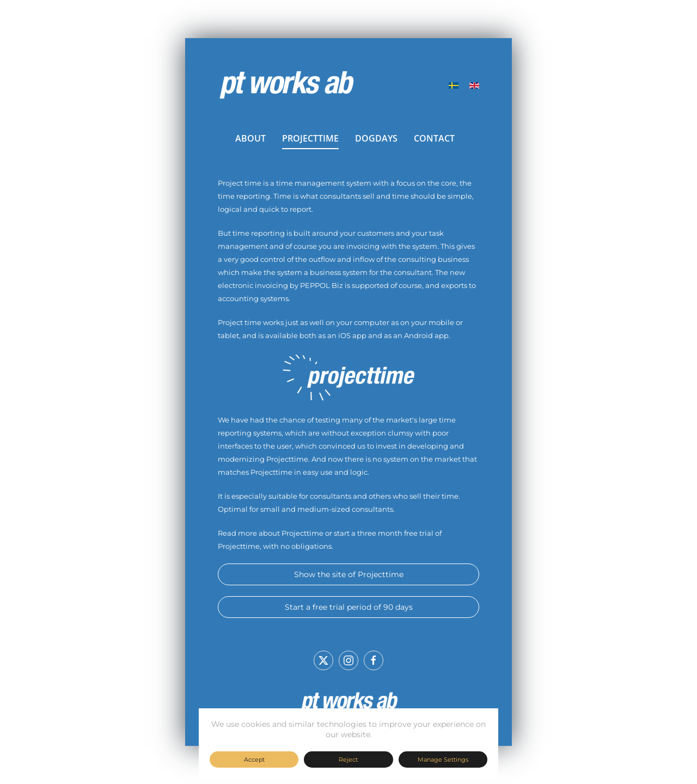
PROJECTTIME (310, 138)
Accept (254, 759)
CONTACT (434, 138)
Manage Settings (443, 759)
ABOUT (250, 138)
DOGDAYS (376, 138)
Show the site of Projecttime (349, 574)
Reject (348, 759)
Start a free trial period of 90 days (349, 607)
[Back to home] (286, 85)
